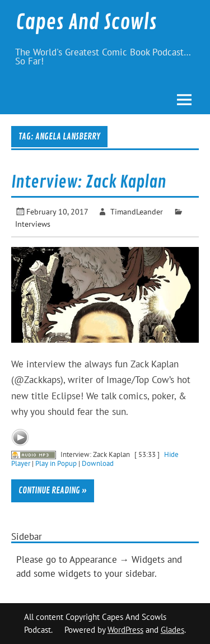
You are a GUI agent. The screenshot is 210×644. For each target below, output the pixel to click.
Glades (172, 630)
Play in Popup (56, 463)
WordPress (125, 630)
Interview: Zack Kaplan (89, 182)
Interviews (33, 224)
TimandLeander (137, 211)
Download (98, 463)
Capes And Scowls (86, 22)
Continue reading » (53, 491)
